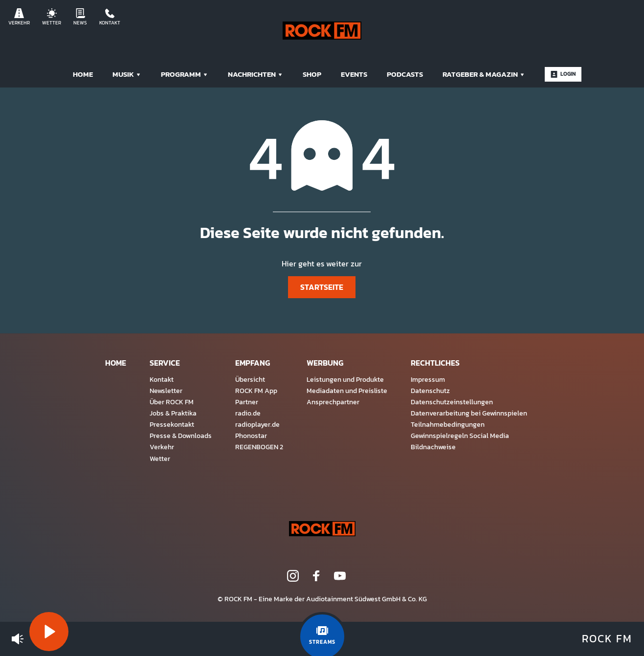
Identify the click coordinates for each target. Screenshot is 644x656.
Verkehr (19, 17)
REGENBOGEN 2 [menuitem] (259, 447)
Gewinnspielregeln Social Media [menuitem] (460, 436)
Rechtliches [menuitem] (435, 363)
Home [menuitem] (83, 74)
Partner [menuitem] (247, 402)
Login (563, 74)
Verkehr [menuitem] (162, 447)
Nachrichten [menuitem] (255, 74)
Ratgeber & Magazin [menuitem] (484, 74)
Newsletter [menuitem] (166, 391)
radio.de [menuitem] (248, 413)
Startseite (322, 287)
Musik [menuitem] (127, 74)
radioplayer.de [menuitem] (257, 424)
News (80, 17)
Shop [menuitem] (312, 74)
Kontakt (110, 17)
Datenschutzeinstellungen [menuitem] (452, 402)
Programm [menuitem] (185, 74)
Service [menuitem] (165, 363)
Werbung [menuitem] (325, 363)
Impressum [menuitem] (428, 379)
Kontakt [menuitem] (162, 379)
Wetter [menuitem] (160, 459)
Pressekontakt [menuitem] (172, 424)
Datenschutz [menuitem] (430, 391)
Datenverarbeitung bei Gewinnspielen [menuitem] (469, 413)
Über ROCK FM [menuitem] (172, 402)
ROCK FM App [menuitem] (256, 391)
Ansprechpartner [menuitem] (333, 402)
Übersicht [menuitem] (250, 379)
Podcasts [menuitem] (405, 74)
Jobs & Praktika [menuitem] (173, 413)
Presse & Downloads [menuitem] (181, 436)
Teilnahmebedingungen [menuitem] (448, 424)
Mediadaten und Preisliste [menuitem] (347, 391)
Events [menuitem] (354, 74)
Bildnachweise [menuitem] (433, 447)
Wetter (52, 17)
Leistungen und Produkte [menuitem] (345, 379)
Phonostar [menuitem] (251, 436)
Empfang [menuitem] (253, 363)
